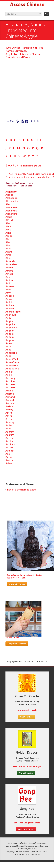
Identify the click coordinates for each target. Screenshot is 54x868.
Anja (8, 346)
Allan (8, 242)
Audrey (10, 432)
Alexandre (11, 214)
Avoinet (10, 451)
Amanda (10, 261)
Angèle (10, 321)
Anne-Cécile (12, 359)
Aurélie (10, 441)
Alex (8, 204)
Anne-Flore (12, 365)
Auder (9, 425)
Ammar (10, 286)
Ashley (9, 409)
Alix (7, 239)
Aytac (9, 457)
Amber (9, 267)
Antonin (10, 384)
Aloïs (8, 258)
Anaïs (9, 299)
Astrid (9, 413)
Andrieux (11, 315)
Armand (10, 397)
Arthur (9, 406)
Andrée (10, 308)
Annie (9, 375)
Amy (8, 289)
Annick (9, 372)
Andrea (10, 305)
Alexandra (11, 211)
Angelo (10, 331)
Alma (8, 255)
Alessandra (12, 201)
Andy (8, 318)
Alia (8, 223)
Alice (8, 226)
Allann (9, 252)
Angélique (11, 327)
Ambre (9, 271)
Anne (8, 356)
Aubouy (10, 422)
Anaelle (10, 296)
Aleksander (12, 198)
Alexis (9, 217)
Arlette (10, 394)
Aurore (10, 447)
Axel (8, 454)
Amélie (9, 274)
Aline (8, 233)
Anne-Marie (12, 369)
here (34, 849)
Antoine (10, 381)
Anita (9, 343)
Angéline (11, 324)
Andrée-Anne (13, 312)
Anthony (10, 378)
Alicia (8, 230)
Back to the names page (23, 165)
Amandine (11, 264)
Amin (8, 277)
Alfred (9, 220)
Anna (8, 350)
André (9, 302)
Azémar (10, 460)
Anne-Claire (12, 362)
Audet (9, 428)
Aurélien (10, 444)
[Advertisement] (27, 86)
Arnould (10, 403)
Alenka (9, 195)
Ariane (9, 391)
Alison (9, 236)
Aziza (9, 463)
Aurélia (10, 438)
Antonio (10, 387)
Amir (8, 283)
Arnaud (10, 400)
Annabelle (11, 353)
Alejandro (11, 192)
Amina (9, 280)
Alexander (11, 207)
